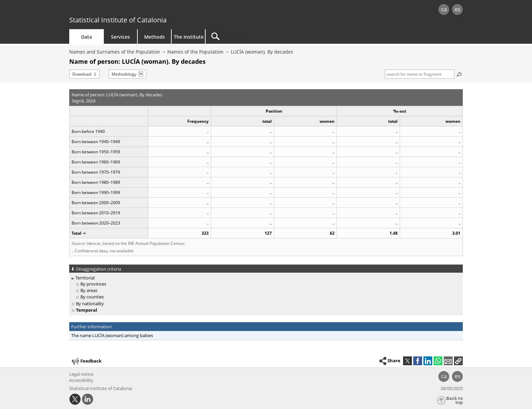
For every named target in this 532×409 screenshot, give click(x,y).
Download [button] (82, 74)
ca (444, 9)
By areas (89, 290)
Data (87, 37)
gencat (148, 10)
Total (77, 233)
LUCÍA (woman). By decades (262, 52)
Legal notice (81, 374)
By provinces (93, 284)
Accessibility (81, 380)
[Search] (263, 36)
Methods (155, 37)
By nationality (90, 304)
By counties (92, 297)
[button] (458, 361)
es (458, 9)
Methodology (124, 74)
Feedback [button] (86, 361)
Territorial (85, 278)
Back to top (454, 400)
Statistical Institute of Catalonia (118, 20)
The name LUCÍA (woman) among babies (112, 335)
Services (120, 37)
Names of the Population (195, 52)
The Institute (189, 37)
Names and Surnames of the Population (115, 52)
